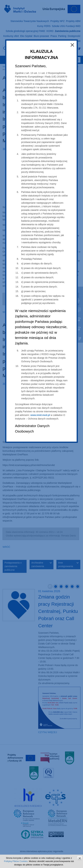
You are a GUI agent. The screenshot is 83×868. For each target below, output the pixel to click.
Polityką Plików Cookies (16, 861)
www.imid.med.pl (40, 415)
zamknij (80, 858)
